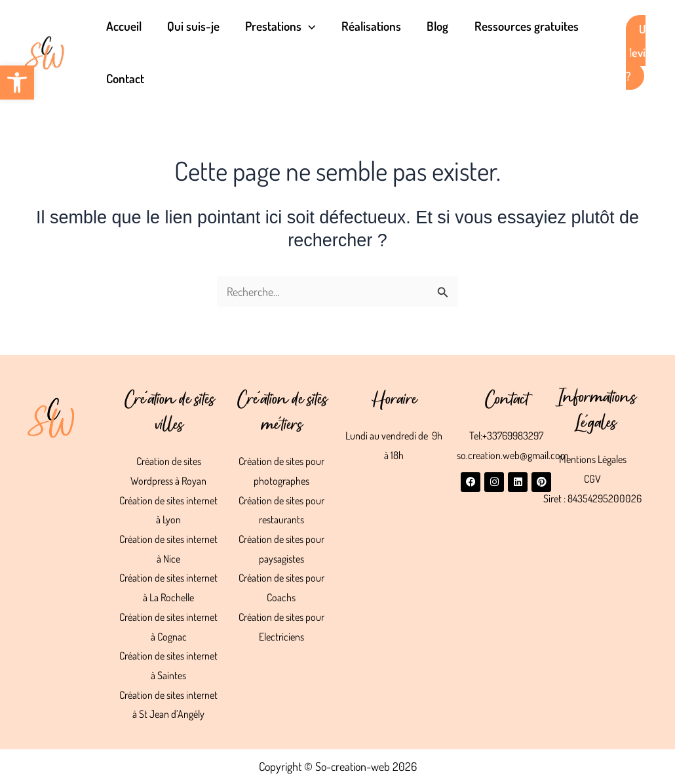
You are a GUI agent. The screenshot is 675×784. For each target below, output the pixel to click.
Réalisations (368, 26)
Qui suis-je (192, 26)
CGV (592, 479)
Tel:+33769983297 (506, 436)
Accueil (123, 26)
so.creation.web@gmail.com (512, 455)
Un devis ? (636, 52)
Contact (125, 78)
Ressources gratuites (521, 26)
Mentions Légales (593, 459)
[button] (17, 83)
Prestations (278, 26)
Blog (434, 26)
